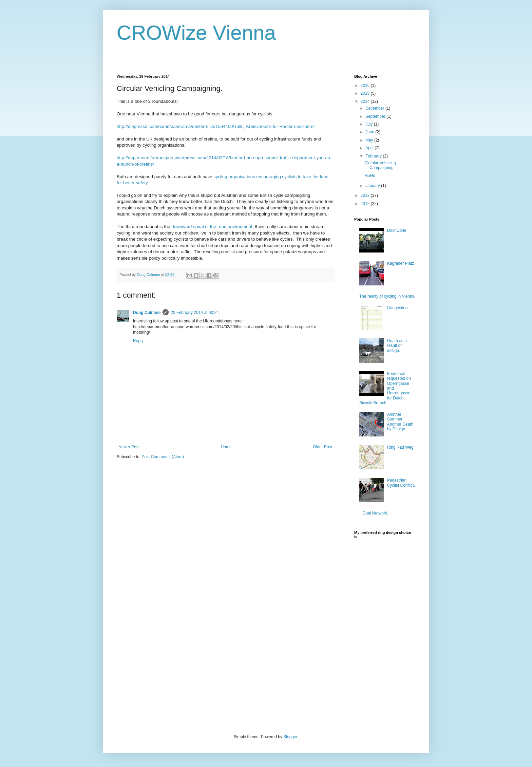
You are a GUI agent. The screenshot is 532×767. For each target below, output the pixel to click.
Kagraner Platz (401, 263)
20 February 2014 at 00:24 (195, 313)
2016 (366, 86)
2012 (366, 204)
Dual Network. (375, 513)
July (370, 124)
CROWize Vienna (196, 33)
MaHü (370, 176)
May (370, 140)
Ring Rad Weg (400, 447)
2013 (366, 195)
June (370, 132)
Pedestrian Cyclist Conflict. (401, 483)
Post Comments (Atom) (163, 457)
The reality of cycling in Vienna (387, 296)
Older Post (322, 447)
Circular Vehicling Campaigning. (380, 165)
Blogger (290, 737)
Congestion (397, 308)
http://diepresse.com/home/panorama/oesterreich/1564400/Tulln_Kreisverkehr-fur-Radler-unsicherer (216, 126)
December (375, 108)
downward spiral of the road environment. (212, 227)
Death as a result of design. (397, 346)
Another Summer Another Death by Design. (400, 422)
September (376, 116)
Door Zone (397, 230)
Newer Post (129, 447)
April (370, 148)
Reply (138, 341)
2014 (366, 101)
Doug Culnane (147, 313)
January (373, 186)
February (374, 156)
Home (226, 447)
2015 (366, 93)
